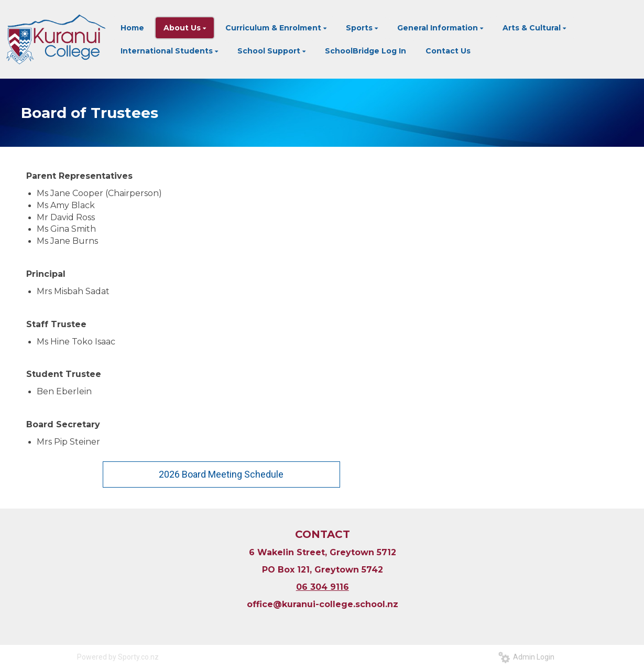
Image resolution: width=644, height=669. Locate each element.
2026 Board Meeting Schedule (221, 474)
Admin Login (526, 657)
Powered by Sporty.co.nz (118, 657)
